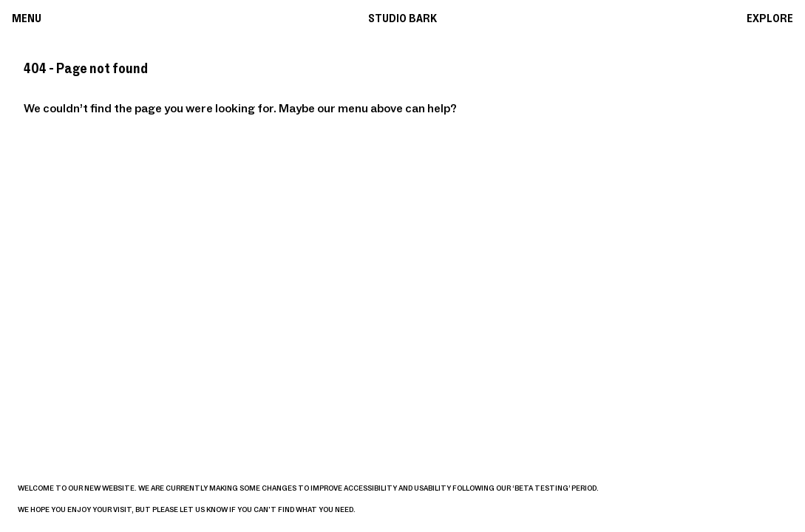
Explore (770, 18)
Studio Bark (402, 18)
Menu (27, 18)
